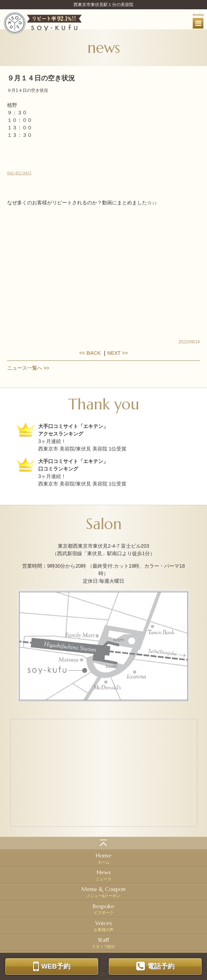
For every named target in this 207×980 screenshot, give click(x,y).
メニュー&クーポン (103, 892)
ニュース (103, 875)
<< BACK (90, 353)
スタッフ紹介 (103, 942)
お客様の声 (103, 926)
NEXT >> (117, 353)
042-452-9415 (19, 173)
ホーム (103, 858)
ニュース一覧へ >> (28, 368)
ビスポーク (103, 909)
